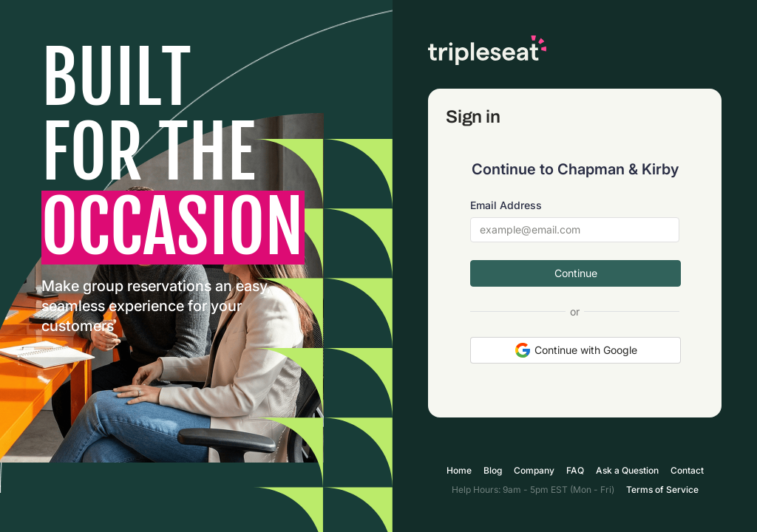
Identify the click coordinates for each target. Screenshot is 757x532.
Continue (576, 273)
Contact (687, 470)
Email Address (506, 205)
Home (459, 470)
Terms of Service (662, 490)
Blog (493, 470)
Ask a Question (627, 470)
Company (534, 470)
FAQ (575, 470)
